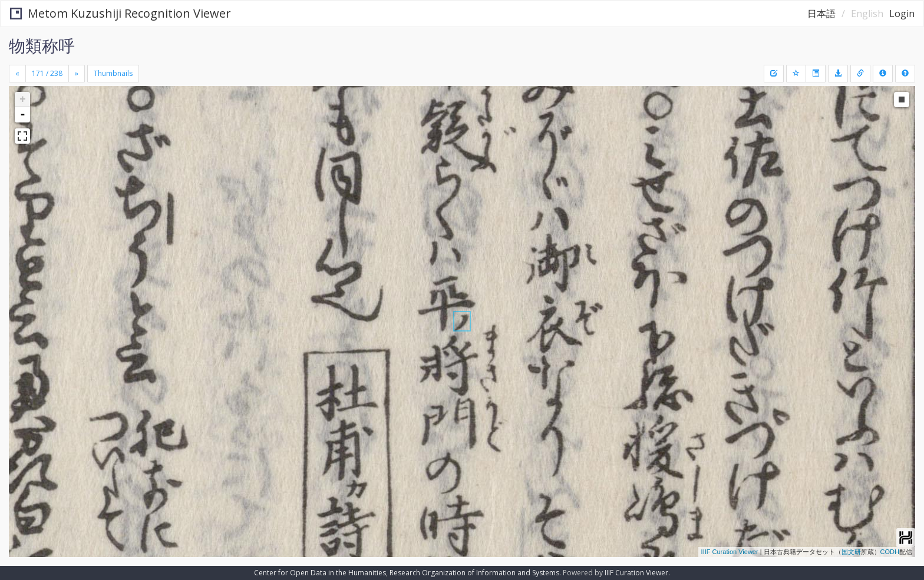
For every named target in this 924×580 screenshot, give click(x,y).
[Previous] (17, 74)
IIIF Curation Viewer (730, 552)
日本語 (821, 14)
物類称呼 (42, 45)
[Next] (77, 74)
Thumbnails (113, 73)
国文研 (851, 552)
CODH (890, 552)
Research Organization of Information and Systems (474, 573)
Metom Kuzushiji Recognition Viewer (121, 13)
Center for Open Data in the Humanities (320, 573)
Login (902, 14)
